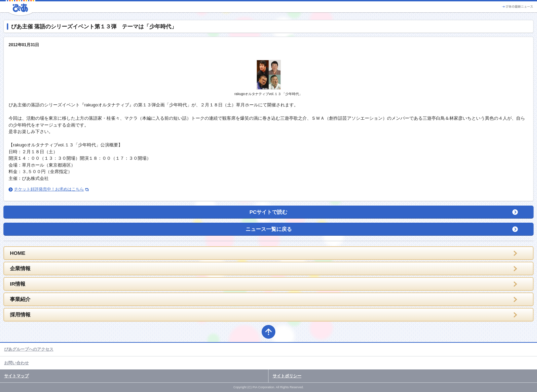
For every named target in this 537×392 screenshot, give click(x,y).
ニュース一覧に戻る (269, 229)
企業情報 (20, 268)
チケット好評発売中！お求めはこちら (49, 189)
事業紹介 (20, 299)
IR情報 (18, 284)
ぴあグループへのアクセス (29, 349)
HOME (18, 253)
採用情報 (20, 315)
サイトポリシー (287, 376)
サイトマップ (16, 376)
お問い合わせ (16, 363)
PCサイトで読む (269, 212)
